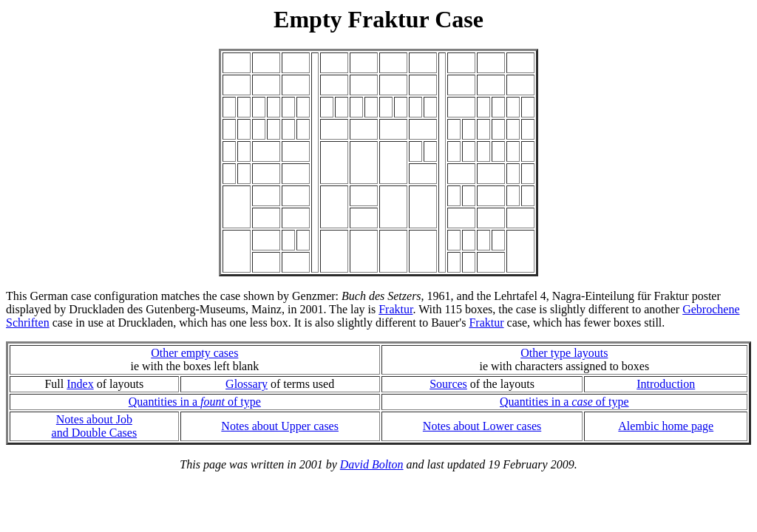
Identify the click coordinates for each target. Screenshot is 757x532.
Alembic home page (666, 426)
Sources (448, 384)
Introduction (666, 384)
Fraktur (396, 309)
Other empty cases (194, 353)
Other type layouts (564, 353)
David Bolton (372, 464)
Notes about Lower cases (482, 426)
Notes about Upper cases (280, 426)
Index (80, 384)
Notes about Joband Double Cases (95, 426)
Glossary (247, 384)
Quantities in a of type (195, 402)
